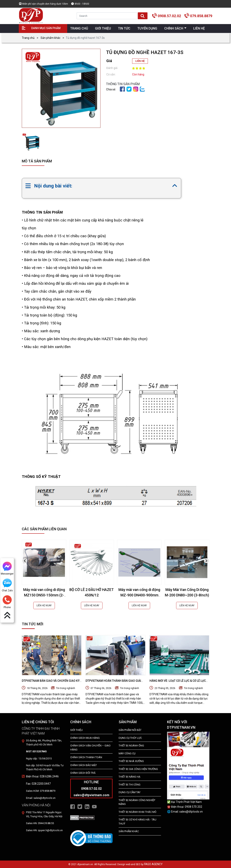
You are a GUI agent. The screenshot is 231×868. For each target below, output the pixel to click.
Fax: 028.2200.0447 (38, 784)
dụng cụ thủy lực (130, 738)
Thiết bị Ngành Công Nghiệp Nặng (137, 802)
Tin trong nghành (66, 688)
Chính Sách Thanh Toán (86, 757)
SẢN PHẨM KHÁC (129, 831)
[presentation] (25, 561)
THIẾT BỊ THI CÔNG (130, 785)
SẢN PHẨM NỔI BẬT (130, 730)
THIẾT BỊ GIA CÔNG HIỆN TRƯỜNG (138, 769)
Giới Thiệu (76, 730)
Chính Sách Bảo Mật (84, 765)
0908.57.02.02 (169, 16)
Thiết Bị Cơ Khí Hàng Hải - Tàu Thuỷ (137, 822)
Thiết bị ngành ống (131, 746)
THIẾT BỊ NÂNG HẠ (129, 777)
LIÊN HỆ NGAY (44, 605)
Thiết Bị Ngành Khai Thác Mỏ (137, 812)
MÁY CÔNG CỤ (127, 753)
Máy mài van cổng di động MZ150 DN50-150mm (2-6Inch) (44, 595)
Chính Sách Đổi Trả (83, 773)
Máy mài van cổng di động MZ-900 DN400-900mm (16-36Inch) (139, 595)
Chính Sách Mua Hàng (85, 738)
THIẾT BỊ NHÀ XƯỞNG (131, 761)
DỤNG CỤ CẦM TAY (130, 792)
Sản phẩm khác (50, 38)
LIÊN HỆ (140, 61)
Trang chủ (28, 38)
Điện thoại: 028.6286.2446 (42, 776)
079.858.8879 (201, 16)
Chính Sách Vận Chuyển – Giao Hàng (90, 748)
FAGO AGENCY (153, 864)
